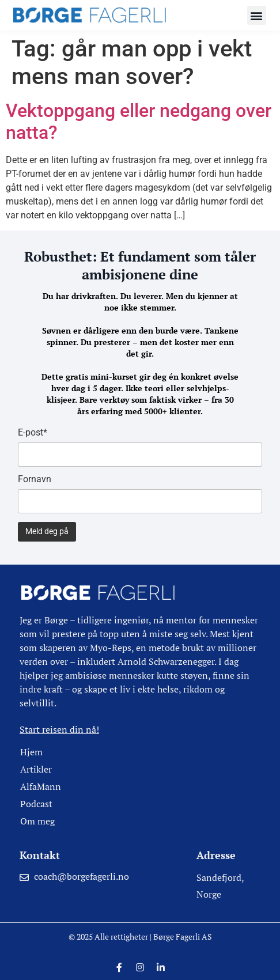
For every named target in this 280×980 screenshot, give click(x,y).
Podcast (36, 804)
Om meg (37, 821)
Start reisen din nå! (59, 729)
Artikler (36, 769)
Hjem (31, 752)
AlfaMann (41, 786)
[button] (257, 15)
